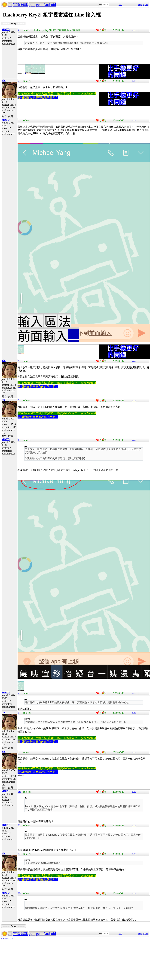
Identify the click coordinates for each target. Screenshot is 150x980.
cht (10, 5)
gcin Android (46, 5)
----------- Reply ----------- (14, 24)
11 (19, 825)
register (145, 5)
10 (19, 791)
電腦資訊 (21, 5)
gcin (32, 5)
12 (19, 854)
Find (120, 5)
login (140, 5)
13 (19, 893)
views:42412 (8, 939)
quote (134, 30)
